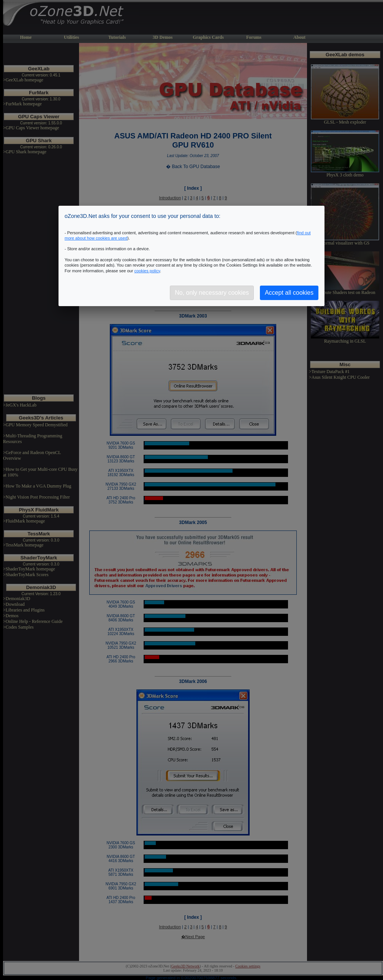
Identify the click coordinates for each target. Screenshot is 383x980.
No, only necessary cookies (212, 293)
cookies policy (147, 271)
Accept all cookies (289, 293)
